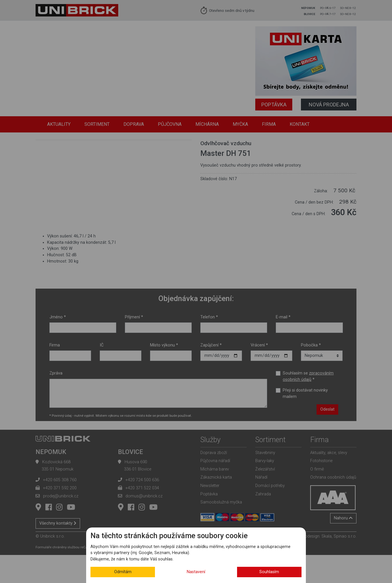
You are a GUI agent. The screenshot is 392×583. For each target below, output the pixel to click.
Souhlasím (269, 572)
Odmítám (123, 572)
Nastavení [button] (196, 572)
